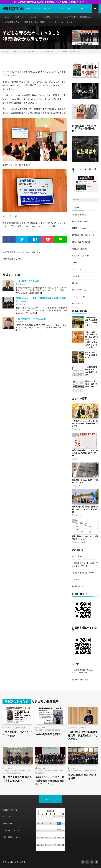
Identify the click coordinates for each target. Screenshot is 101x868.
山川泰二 (41, 730)
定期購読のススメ (87, 17)
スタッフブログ (69, 17)
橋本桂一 (85, 728)
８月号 (6, 72)
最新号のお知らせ (79, 228)
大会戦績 (76, 579)
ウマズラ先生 (21, 728)
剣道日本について (10, 810)
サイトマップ (8, 817)
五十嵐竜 (54, 771)
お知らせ (6, 17)
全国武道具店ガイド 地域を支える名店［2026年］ (26, 22)
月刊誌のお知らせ (79, 249)
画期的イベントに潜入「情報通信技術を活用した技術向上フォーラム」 (50, 781)
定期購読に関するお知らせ (83, 235)
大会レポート (35, 17)
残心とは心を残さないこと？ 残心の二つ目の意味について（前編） (85, 453)
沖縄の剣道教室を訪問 (48, 734)
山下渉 (87, 771)
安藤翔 (40, 771)
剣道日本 (22, 862)
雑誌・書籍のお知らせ (81, 221)
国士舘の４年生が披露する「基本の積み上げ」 (17, 779)
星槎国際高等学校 (77, 771)
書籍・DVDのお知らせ (81, 242)
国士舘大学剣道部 (11, 771)
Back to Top (51, 800)
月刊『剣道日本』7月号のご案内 (31, 319)
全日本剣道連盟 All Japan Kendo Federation (21, 252)
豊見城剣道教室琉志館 (53, 730)
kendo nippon (57, 22)
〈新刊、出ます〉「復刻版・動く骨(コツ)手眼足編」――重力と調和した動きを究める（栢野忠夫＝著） (92, 340)
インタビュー (19, 17)
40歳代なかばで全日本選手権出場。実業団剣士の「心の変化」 (83, 735)
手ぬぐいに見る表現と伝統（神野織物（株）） (91, 384)
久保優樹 (22, 771)
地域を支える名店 (79, 215)
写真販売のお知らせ (80, 255)
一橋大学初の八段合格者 (27, 281)
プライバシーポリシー (12, 830)
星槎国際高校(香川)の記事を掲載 (82, 776)
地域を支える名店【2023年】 (84, 573)
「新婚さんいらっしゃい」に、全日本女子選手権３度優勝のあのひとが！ (85, 423)
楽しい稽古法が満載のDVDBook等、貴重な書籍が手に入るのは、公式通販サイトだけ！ (51, 2)
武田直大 (41, 773)
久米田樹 (10, 773)
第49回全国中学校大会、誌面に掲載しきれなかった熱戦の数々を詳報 (85, 509)
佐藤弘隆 (47, 771)
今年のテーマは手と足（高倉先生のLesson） (91, 355)
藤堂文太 (17, 773)
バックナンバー (79, 556)
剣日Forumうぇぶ (51, 17)
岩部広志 (93, 771)
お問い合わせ (8, 823)
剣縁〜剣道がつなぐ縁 (12, 259)
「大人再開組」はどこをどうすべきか (17, 734)
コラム (70, 22)
